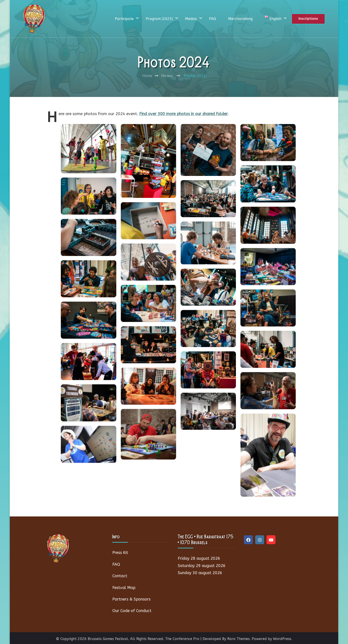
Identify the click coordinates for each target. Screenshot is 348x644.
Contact (120, 576)
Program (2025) (159, 19)
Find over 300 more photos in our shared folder (183, 114)
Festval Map (124, 588)
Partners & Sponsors (131, 599)
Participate (124, 19)
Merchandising (240, 19)
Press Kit (120, 553)
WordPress (282, 639)
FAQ (213, 19)
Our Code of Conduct (132, 611)
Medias (191, 19)
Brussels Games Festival (108, 639)
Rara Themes (238, 639)
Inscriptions (308, 19)
